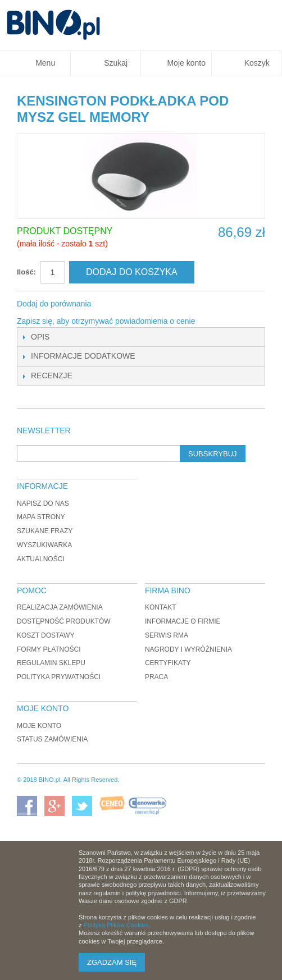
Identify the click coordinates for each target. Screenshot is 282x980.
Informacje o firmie (183, 621)
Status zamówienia (52, 739)
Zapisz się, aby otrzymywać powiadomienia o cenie (106, 321)
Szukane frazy (45, 531)
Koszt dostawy (46, 635)
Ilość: (26, 272)
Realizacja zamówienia (60, 607)
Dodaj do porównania (54, 304)
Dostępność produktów (64, 621)
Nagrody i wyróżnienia (188, 649)
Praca (156, 677)
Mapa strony (41, 517)
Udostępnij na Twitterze (137, 304)
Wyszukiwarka (44, 545)
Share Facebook (115, 304)
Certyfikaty (168, 663)
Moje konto (39, 726)
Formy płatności (49, 649)
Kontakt (161, 607)
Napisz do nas (43, 503)
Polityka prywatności (59, 677)
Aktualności (41, 559)
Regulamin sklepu (51, 663)
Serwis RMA (167, 635)
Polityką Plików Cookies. (117, 925)
